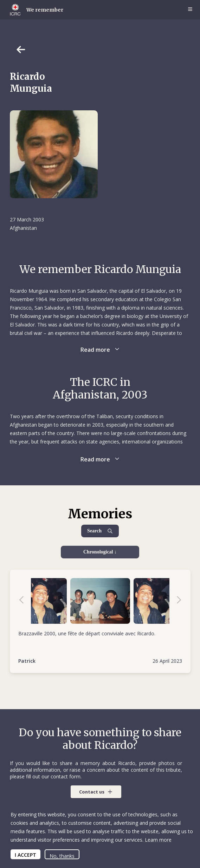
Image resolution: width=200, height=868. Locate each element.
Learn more (157, 840)
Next (175, 601)
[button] (96, 792)
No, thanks (62, 856)
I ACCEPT (25, 855)
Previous (25, 601)
